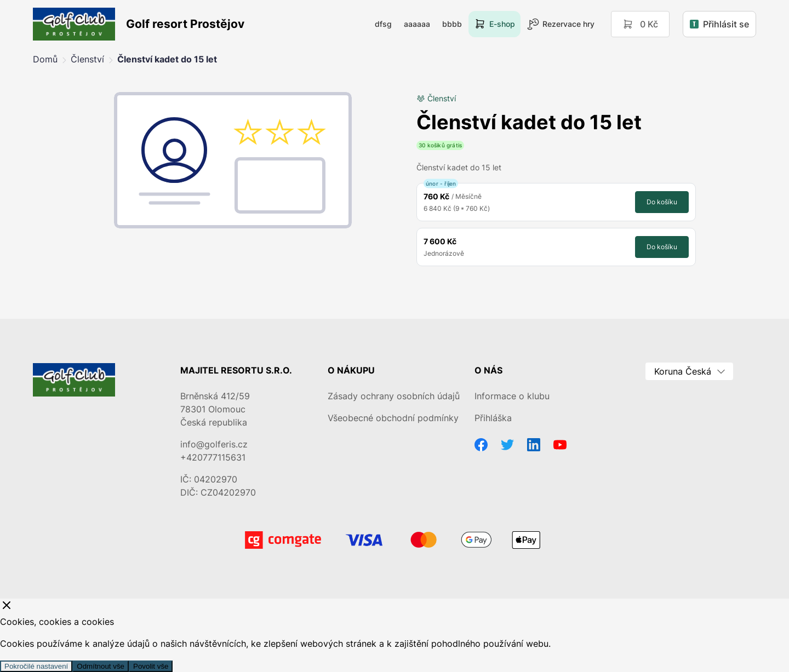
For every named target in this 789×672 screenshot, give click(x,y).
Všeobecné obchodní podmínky (393, 418)
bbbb (452, 24)
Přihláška (493, 418)
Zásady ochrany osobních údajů (394, 396)
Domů (45, 59)
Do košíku (662, 202)
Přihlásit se (719, 24)
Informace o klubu (512, 396)
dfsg (383, 24)
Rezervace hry (561, 24)
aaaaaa (417, 24)
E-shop (494, 24)
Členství (87, 59)
